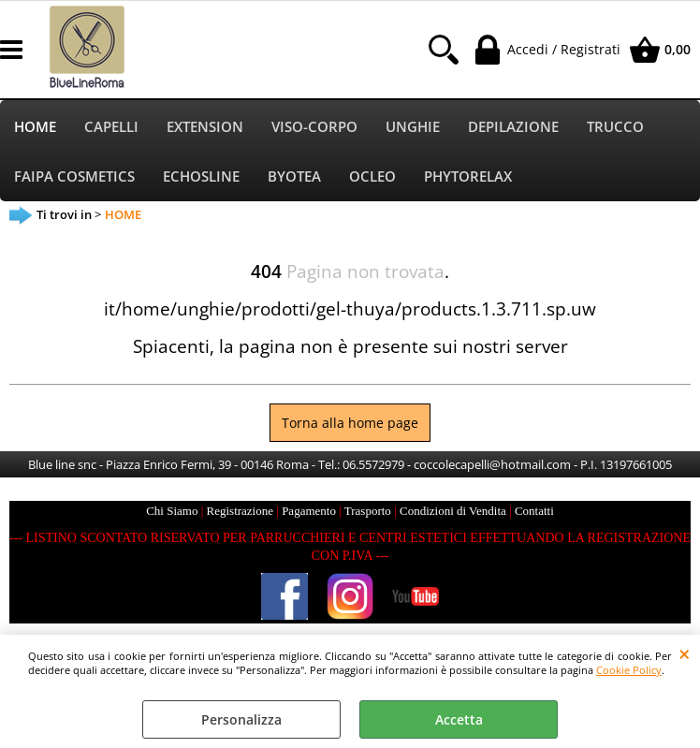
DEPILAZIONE (513, 127)
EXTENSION (205, 127)
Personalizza (241, 719)
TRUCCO (615, 127)
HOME (35, 127)
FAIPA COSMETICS (74, 176)
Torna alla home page (350, 423)
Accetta (459, 719)
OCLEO (372, 176)
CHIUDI (685, 653)
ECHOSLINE (201, 176)
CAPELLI (111, 127)
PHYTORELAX (468, 176)
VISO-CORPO (314, 127)
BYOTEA (294, 176)
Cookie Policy (629, 670)
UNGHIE (413, 127)
